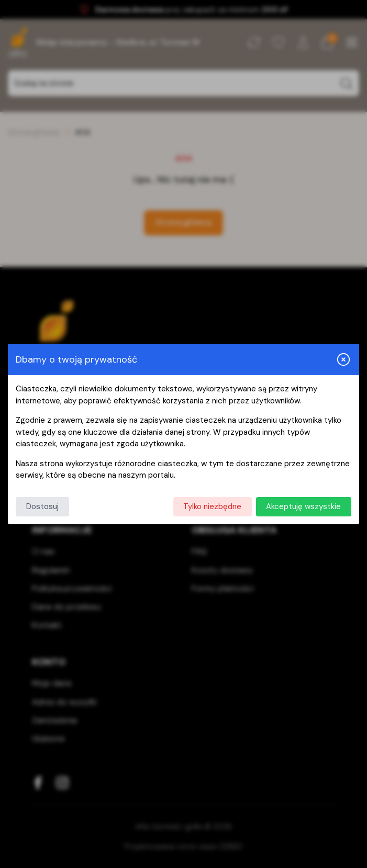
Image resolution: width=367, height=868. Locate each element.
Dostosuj (42, 506)
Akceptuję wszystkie (303, 506)
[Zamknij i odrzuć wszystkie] (343, 359)
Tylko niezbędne (212, 506)
